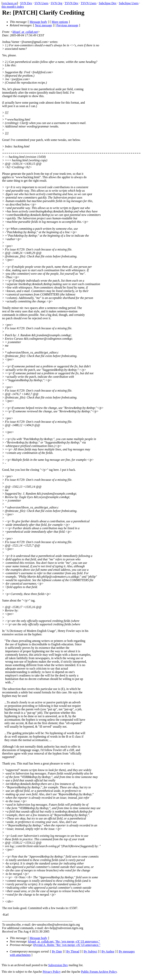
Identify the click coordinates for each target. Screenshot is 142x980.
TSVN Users (89, 3)
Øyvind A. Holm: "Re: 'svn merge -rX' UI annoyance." (67, 945)
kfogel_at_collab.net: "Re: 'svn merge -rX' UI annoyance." (64, 941)
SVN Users (41, 3)
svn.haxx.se (10, 3)
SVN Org (56, 3)
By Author (108, 951)
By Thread (73, 951)
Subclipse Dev (108, 3)
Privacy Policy (52, 972)
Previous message (67, 25)
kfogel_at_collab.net (25, 32)
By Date (57, 951)
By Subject (90, 951)
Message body (39, 22)
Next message (43, 25)
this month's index (13, 7)
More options (60, 22)
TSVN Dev (71, 3)
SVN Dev (26, 3)
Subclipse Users (129, 3)
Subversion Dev (58, 965)
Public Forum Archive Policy (99, 972)
